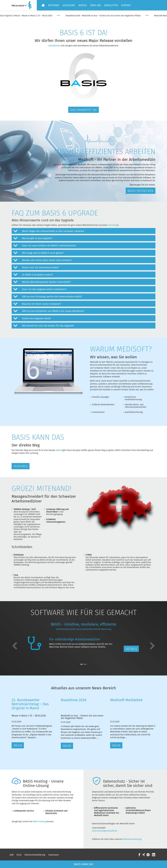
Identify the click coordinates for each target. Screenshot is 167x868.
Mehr (18, 746)
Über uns (96, 5)
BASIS (59, 450)
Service (83, 5)
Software (54, 5)
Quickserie (69, 5)
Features (21, 466)
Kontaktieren (55, 46)
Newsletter (111, 5)
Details (131, 649)
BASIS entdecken (141, 191)
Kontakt (126, 5)
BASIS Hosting (39, 822)
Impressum (54, 855)
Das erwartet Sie (83, 110)
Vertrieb (112, 225)
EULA (19, 855)
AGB (12, 855)
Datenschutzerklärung (35, 855)
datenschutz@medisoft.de (105, 831)
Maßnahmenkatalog (132, 839)
